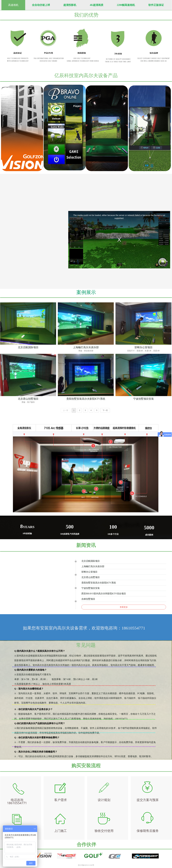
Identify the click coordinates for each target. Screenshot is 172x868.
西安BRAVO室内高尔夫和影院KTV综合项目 (104, 594)
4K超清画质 (97, 5)
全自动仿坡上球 (41, 5)
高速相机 (13, 5)
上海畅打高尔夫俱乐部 (93, 566)
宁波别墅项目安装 (91, 588)
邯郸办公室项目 (89, 572)
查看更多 (124, 607)
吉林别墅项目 (88, 599)
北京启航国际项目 (91, 561)
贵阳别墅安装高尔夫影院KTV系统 (99, 583)
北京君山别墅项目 (91, 577)
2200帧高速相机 (126, 5)
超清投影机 (70, 5)
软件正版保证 (156, 5)
